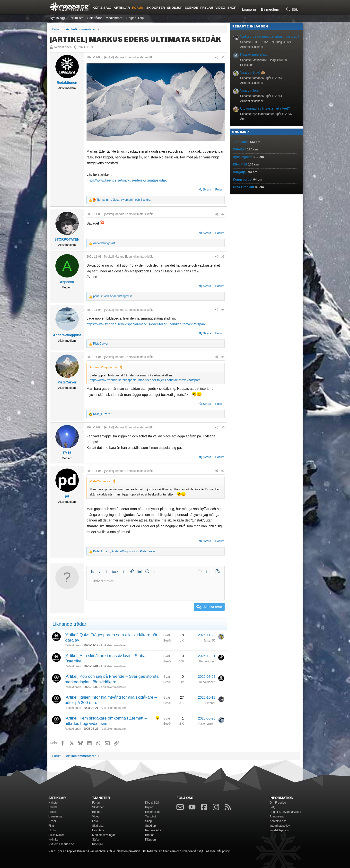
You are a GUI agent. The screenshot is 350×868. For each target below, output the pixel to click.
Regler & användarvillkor (285, 812)
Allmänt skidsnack (252, 47)
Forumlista (76, 18)
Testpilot (150, 816)
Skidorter (156, 8)
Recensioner (153, 812)
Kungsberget (243, 179)
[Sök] (292, 10)
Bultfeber (210, 703)
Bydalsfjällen (243, 157)
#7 (223, 471)
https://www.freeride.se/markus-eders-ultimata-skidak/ (127, 180)
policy (226, 851)
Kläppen (150, 840)
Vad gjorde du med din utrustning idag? (270, 36)
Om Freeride (278, 803)
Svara (207, 189)
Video (220, 8)
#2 (223, 214)
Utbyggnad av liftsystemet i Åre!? (265, 108)
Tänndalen (241, 142)
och (112, 296)
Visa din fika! (250, 90)
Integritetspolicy (280, 826)
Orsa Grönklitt (243, 187)
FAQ (272, 807)
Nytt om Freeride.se (61, 844)
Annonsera (277, 816)
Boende (191, 8)
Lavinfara (98, 830)
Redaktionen (63, 47)
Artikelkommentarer (113, 645)
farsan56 (210, 641)
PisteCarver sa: (101, 481)
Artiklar (122, 8)
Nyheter (53, 803)
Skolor (52, 830)
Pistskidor (246, 65)
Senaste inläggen (250, 26)
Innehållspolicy (279, 830)
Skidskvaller (56, 835)
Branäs (150, 835)
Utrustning (55, 816)
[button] (92, 571)
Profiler (53, 812)
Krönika (53, 840)
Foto (95, 821)
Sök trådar (95, 18)
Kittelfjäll (240, 149)
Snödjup (175, 8)
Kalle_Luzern (207, 724)
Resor (52, 821)
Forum (138, 8)
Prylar (207, 8)
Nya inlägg (57, 18)
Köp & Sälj (102, 8)
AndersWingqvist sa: (104, 367)
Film (51, 826)
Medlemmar (114, 18)
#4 (223, 310)
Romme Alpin (154, 830)
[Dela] (217, 57)
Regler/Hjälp (135, 18)
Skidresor (98, 826)
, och (124, 551)
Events (53, 807)
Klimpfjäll (240, 164)
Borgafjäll (240, 172)
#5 (223, 357)
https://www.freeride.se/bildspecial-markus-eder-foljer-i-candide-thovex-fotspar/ (146, 324)
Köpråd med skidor (254, 54)
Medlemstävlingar (104, 835)
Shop (232, 8)
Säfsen (97, 840)
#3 (223, 257)
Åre (242, 119)
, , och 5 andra (123, 200)
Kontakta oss (278, 821)
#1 (223, 57)
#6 (223, 427)
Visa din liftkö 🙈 (253, 72)
